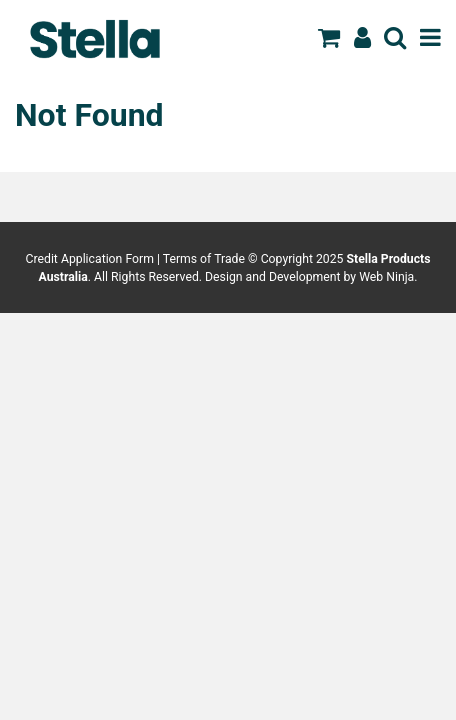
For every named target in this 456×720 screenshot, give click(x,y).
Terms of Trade (204, 259)
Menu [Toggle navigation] (430, 37)
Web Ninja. (388, 277)
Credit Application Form (90, 259)
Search (395, 37)
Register (362, 37)
